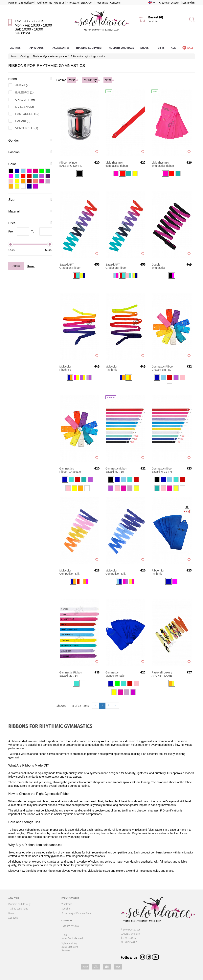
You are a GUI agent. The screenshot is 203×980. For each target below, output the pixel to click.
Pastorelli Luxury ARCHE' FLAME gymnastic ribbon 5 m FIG (162, 674)
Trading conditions (18, 909)
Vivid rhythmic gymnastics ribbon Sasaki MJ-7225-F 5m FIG (117, 164)
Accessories (61, 48)
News (11, 913)
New (108, 80)
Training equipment (89, 48)
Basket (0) (156, 17)
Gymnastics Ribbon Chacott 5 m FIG (70, 470)
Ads (173, 48)
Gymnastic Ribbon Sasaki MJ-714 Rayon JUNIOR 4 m (71, 674)
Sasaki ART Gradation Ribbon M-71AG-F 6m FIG (117, 266)
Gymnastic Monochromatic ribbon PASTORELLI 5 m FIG (117, 674)
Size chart (66, 909)
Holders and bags (121, 48)
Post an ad (102, 3)
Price (71, 80)
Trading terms (44, 3)
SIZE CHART (87, 3)
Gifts (161, 48)
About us (59, 3)
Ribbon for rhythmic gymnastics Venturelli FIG (160, 572)
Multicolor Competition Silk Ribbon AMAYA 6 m (70, 572)
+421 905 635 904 (29, 21)
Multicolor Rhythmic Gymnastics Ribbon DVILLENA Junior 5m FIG (117, 368)
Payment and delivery (21, 3)
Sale (188, 48)
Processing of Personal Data (76, 913)
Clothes (16, 48)
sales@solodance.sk (73, 938)
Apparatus (38, 48)
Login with (189, 3)
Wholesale (73, 3)
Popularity (90, 80)
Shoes (146, 48)
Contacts (115, 3)
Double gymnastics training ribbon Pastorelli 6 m (160, 266)
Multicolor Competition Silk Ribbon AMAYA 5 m (116, 572)
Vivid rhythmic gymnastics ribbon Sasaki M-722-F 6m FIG (163, 164)
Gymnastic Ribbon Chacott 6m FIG (163, 368)
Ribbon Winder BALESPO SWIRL (71, 164)
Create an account (170, 3)
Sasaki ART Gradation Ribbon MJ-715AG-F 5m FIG (70, 266)
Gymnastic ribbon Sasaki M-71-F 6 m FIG (162, 470)
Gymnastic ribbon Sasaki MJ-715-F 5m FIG (116, 470)
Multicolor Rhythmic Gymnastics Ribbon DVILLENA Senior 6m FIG (71, 368)
